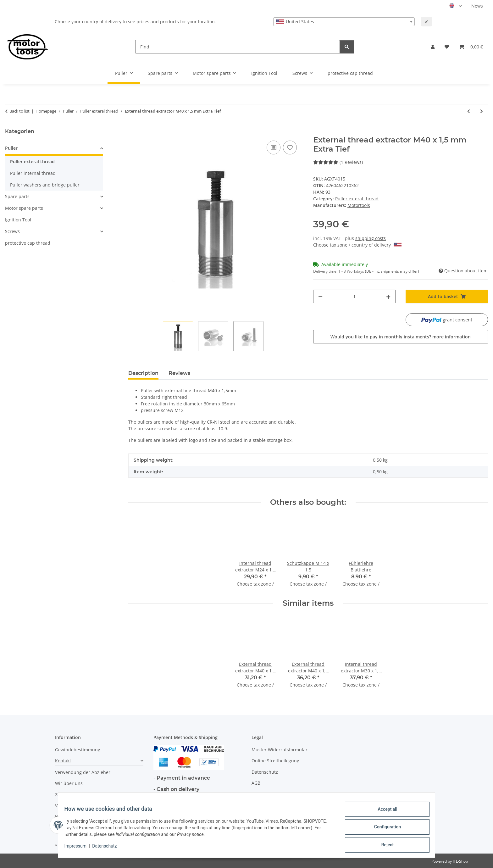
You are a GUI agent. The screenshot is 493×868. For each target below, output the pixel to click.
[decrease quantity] (320, 296)
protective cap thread (28, 243)
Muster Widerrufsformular (280, 750)
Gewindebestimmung (78, 750)
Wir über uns (69, 783)
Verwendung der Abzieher (83, 772)
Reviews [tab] (179, 373)
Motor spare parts (24, 208)
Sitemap (260, 794)
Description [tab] (143, 373)
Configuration (383, 829)
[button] (433, 47)
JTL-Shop (460, 861)
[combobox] (344, 22)
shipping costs (371, 238)
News (477, 6)
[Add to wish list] (290, 147)
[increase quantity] (388, 296)
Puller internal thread (33, 173)
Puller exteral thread (357, 199)
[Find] (238, 47)
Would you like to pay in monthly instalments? (401, 337)
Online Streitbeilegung (275, 761)
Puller (11, 148)
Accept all (384, 813)
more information (451, 337)
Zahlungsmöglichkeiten (80, 795)
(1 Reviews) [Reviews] (338, 162)
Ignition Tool (18, 220)
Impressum (79, 849)
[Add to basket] (133, 132)
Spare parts (17, 196)
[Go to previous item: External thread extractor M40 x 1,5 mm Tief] (469, 111)
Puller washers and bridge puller (45, 185)
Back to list (19, 111)
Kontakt (63, 761)
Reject (384, 846)
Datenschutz (108, 849)
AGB (256, 783)
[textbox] (344, 22)
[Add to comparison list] (274, 147)
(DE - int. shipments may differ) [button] (392, 271)
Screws (12, 231)
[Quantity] (354, 296)
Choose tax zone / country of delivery (357, 245)
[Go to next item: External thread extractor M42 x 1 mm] (482, 111)
